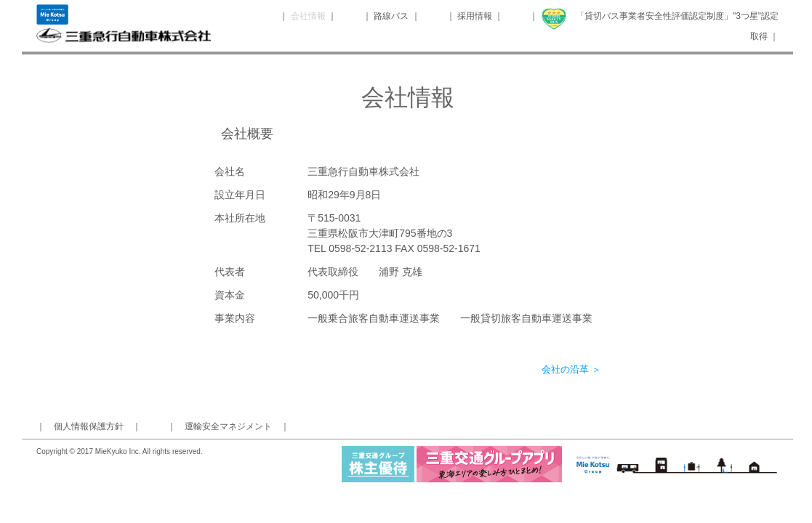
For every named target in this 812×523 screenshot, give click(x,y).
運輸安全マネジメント (228, 426)
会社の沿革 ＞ (571, 369)
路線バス (392, 16)
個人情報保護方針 (89, 426)
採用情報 (475, 16)
